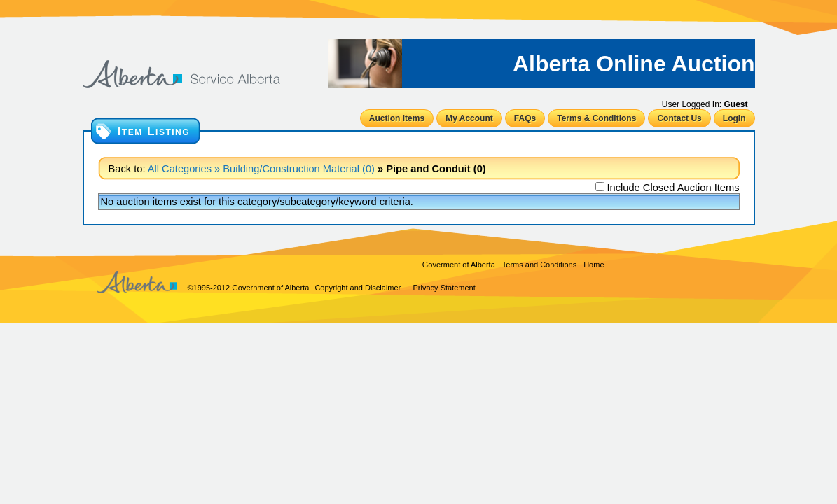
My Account (469, 118)
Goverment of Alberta (459, 265)
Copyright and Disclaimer (358, 288)
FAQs (525, 118)
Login (734, 118)
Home (594, 265)
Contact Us (679, 118)
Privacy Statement (444, 288)
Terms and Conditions (539, 265)
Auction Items (397, 118)
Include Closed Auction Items (673, 188)
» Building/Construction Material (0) (293, 169)
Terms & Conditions (596, 118)
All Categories (180, 169)
